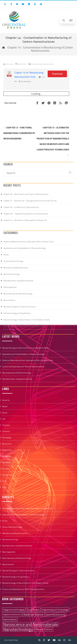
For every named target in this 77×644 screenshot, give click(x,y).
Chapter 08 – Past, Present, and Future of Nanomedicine (26, 194)
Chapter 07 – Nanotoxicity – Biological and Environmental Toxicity (30, 201)
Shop (4, 481)
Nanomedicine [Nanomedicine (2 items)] (10, 619)
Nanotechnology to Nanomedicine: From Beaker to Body (27, 320)
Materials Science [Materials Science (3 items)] (33, 615)
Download (57, 74)
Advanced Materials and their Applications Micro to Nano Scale (29, 242)
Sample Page (7, 475)
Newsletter (7, 456)
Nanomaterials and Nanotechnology (18, 294)
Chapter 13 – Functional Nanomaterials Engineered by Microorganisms (19, 133)
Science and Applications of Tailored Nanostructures (24, 326)
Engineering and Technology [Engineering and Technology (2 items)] (55, 610)
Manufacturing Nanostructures (42, 64)
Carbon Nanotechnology (13, 261)
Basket (5, 406)
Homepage (7, 438)
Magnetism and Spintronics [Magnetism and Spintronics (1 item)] (12, 615)
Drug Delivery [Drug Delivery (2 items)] (33, 610)
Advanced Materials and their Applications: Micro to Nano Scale (28, 360)
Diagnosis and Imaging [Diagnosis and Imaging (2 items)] (14, 610)
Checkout (6, 425)
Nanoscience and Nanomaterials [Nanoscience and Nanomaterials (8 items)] (30, 624)
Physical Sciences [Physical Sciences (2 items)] (44, 629)
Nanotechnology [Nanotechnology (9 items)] (18, 629)
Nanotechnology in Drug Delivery (17, 313)
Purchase (6, 469)
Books (6, 255)
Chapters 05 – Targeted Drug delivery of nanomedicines (26, 214)
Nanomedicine (9, 300)
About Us (6, 400)
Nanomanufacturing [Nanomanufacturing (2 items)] (55, 615)
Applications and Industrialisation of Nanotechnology (25, 248)
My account (7, 444)
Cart (4, 419)
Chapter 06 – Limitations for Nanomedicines (21, 207)
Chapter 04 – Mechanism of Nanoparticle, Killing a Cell (25, 220)
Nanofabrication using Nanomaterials (18, 281)
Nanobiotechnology (12, 274)
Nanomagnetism (10, 287)
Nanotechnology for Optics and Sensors (20, 307)
